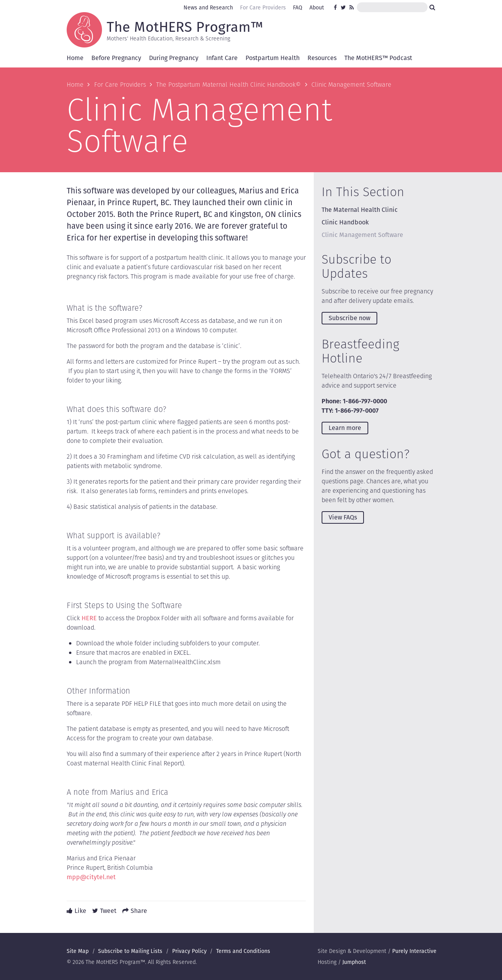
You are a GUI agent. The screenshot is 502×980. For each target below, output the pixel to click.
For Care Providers (263, 7)
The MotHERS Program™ (185, 26)
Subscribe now (349, 318)
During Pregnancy (174, 58)
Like (80, 911)
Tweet (108, 911)
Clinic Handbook (345, 222)
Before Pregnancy (116, 58)
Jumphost (354, 962)
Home (75, 58)
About (317, 7)
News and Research (208, 7)
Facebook (336, 7)
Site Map (78, 951)
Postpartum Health (273, 58)
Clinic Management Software (362, 235)
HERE (89, 618)
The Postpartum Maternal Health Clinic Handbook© (228, 85)
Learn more (345, 428)
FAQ (298, 7)
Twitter (344, 7)
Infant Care (222, 58)
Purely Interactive (414, 951)
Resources (322, 58)
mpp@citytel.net (91, 877)
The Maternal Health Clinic (360, 210)
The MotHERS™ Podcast (378, 58)
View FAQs (343, 517)
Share (139, 911)
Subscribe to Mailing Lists (130, 951)
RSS (352, 7)
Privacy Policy (189, 951)
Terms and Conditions (243, 951)
